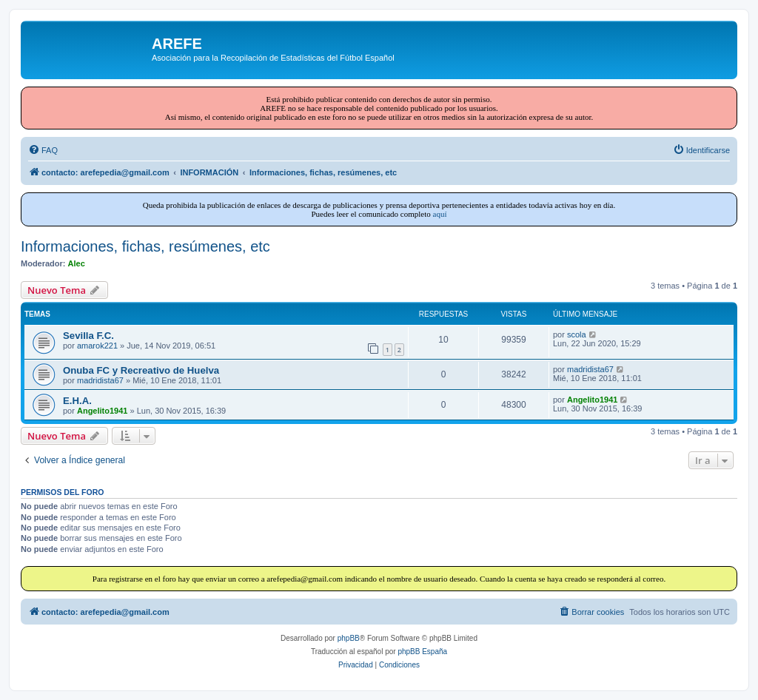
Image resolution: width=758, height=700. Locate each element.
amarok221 (97, 346)
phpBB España (422, 652)
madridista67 (100, 380)
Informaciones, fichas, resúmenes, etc (145, 246)
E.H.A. (77, 401)
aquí (440, 214)
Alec (77, 263)
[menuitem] (43, 150)
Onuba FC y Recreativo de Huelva (141, 370)
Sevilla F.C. (88, 336)
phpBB (349, 638)
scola (577, 334)
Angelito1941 (102, 411)
